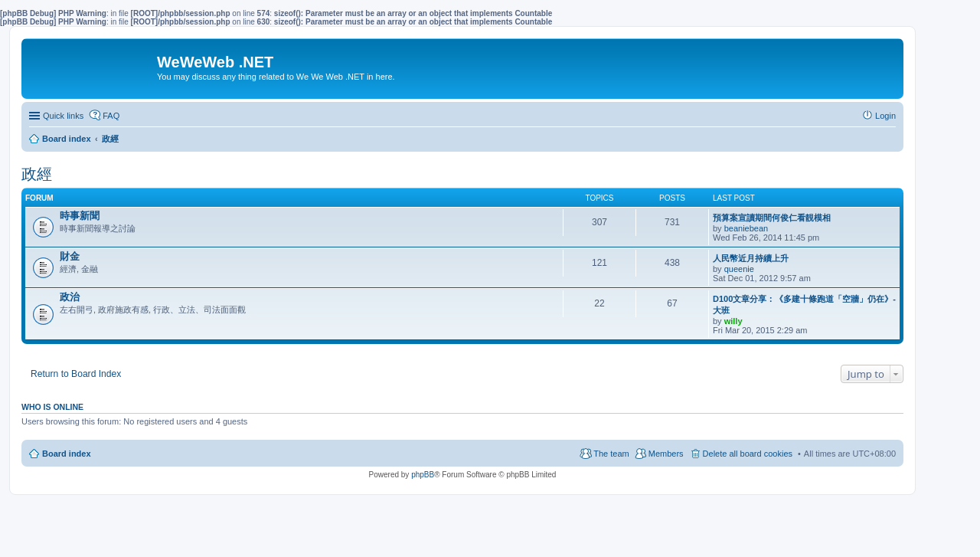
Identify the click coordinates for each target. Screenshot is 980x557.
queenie (739, 269)
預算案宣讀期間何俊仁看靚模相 (772, 218)
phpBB (423, 475)
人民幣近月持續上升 (751, 258)
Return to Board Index (76, 374)
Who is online (52, 407)
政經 (37, 174)
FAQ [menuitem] (111, 116)
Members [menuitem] (666, 454)
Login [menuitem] (885, 116)
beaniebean (746, 228)
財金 (70, 256)
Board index (67, 454)
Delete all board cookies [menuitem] (748, 454)
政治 (70, 297)
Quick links (63, 116)
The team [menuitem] (611, 454)
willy (733, 321)
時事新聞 (80, 216)
